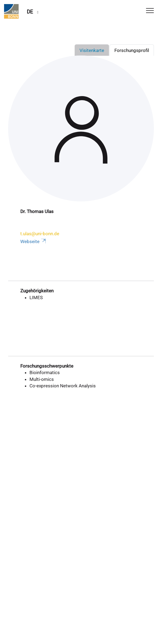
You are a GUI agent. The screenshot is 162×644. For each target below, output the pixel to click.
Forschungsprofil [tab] (132, 50)
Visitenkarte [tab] (92, 50)
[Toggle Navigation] (150, 11)
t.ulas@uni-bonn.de (40, 234)
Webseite (34, 241)
